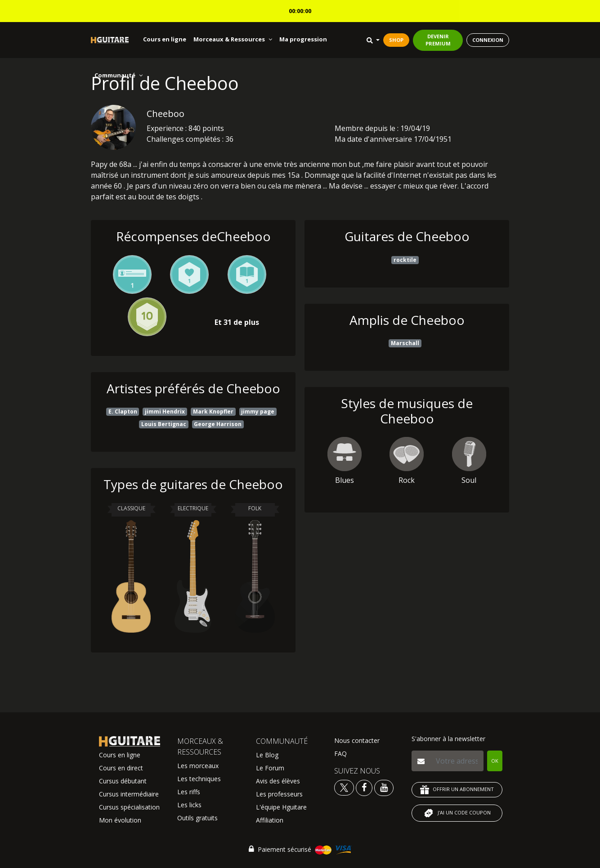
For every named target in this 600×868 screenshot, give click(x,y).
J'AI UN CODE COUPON (457, 813)
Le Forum (270, 768)
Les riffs (189, 792)
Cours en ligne (165, 39)
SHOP (396, 40)
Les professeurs (279, 794)
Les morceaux (198, 766)
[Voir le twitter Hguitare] (345, 787)
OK (495, 761)
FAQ (340, 753)
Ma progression (303, 39)
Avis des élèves (278, 781)
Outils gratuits (197, 818)
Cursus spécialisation (129, 807)
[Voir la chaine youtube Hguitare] (384, 787)
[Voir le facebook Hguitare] (364, 787)
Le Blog (267, 755)
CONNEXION (488, 40)
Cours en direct (121, 768)
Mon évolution (120, 820)
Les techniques (199, 779)
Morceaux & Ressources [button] (233, 39)
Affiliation (270, 820)
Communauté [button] (119, 75)
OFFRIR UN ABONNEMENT (457, 790)
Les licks (189, 805)
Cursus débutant (123, 781)
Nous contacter (357, 740)
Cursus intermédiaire (129, 794)
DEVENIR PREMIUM (438, 40)
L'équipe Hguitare (281, 807)
